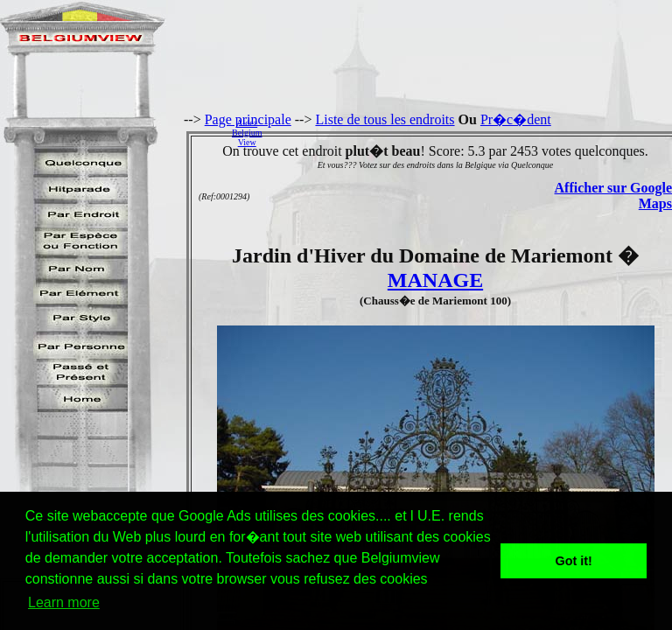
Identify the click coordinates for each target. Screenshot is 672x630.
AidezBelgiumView (247, 133)
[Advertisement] (472, 132)
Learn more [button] (64, 602)
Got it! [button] (574, 561)
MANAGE (435, 280)
